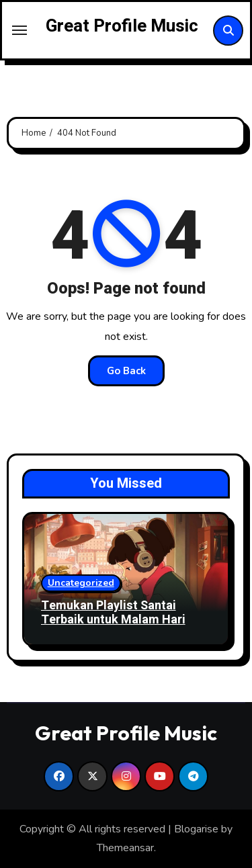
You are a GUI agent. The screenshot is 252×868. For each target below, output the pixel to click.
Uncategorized (81, 583)
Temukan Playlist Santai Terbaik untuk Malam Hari (113, 613)
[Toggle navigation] (19, 30)
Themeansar (125, 848)
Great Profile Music (122, 26)
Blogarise (196, 829)
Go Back (126, 371)
